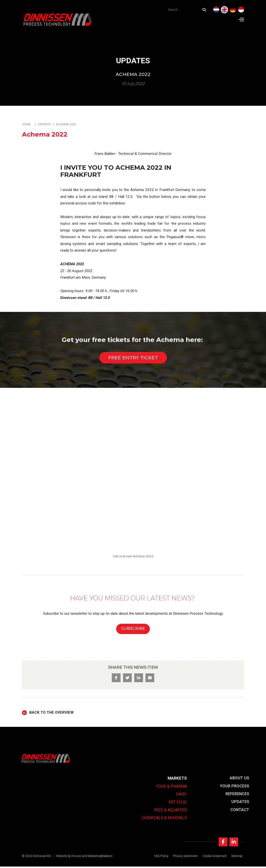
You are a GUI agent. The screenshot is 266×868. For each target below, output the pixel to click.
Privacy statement (185, 857)
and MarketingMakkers (97, 857)
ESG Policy (161, 857)
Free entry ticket (133, 358)
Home (26, 124)
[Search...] (205, 10)
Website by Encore (69, 857)
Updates (44, 124)
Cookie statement (214, 857)
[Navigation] (241, 20)
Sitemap (236, 857)
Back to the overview (51, 713)
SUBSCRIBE (133, 629)
